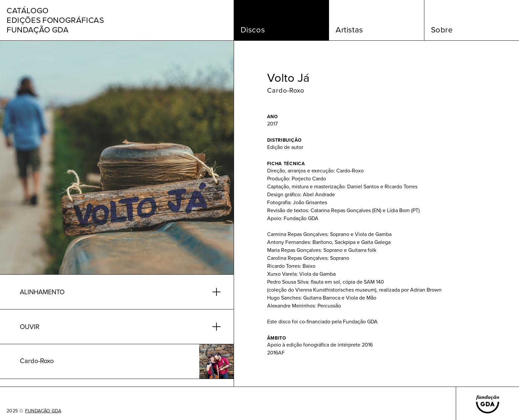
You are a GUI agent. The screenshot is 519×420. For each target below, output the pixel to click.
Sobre (442, 30)
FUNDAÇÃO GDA (43, 411)
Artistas (349, 30)
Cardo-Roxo (286, 90)
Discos (253, 30)
